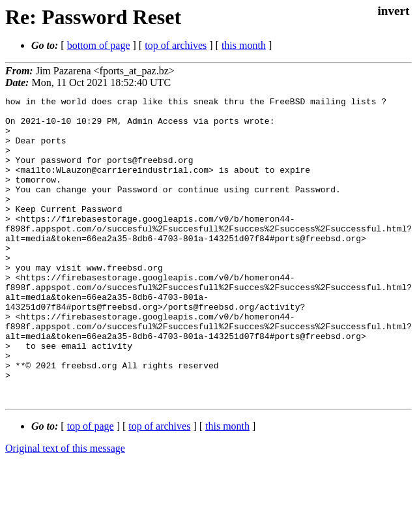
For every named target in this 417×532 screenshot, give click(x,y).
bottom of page (99, 45)
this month (244, 45)
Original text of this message (65, 509)
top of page (91, 487)
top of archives (176, 45)
